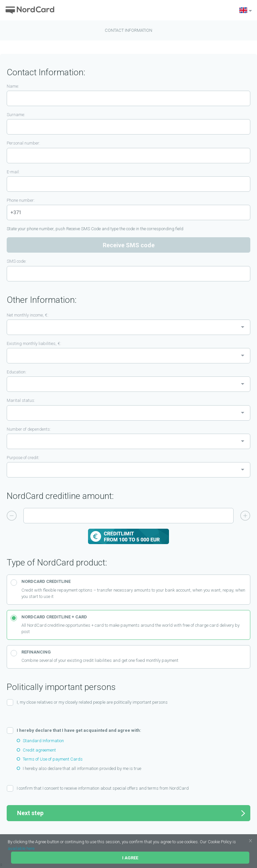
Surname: (16, 115)
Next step (131, 813)
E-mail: (13, 172)
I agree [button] (130, 858)
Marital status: (21, 400)
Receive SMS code (129, 245)
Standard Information (43, 741)
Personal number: (23, 143)
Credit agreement (39, 750)
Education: (17, 372)
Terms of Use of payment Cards (53, 759)
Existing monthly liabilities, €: (34, 343)
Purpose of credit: (23, 458)
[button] (238, 842)
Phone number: (21, 200)
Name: (13, 86)
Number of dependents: (29, 429)
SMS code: (17, 261)
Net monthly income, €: (28, 315)
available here (21, 848)
